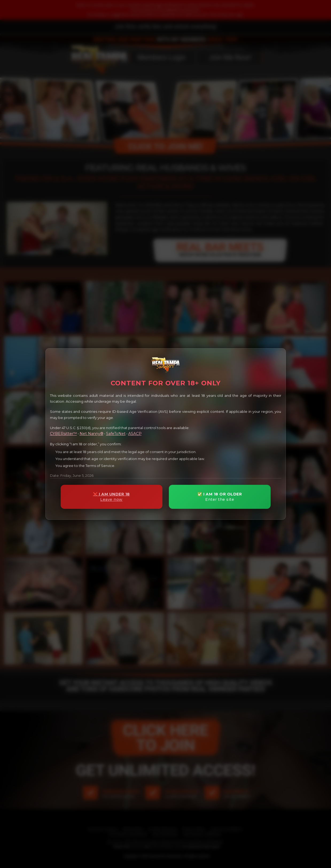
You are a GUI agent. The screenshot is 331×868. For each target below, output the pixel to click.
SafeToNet (116, 434)
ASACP (135, 434)
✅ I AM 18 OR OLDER (220, 497)
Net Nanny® (91, 434)
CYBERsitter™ (63, 434)
